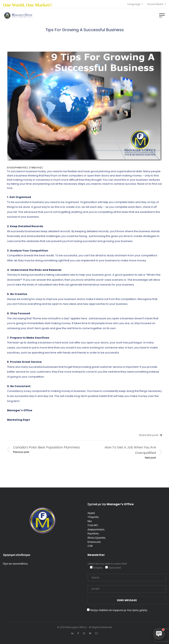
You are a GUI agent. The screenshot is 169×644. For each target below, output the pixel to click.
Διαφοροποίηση (96, 529)
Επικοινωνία (94, 542)
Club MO (93, 525)
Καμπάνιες (93, 533)
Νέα (90, 521)
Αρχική (91, 513)
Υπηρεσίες (93, 517)
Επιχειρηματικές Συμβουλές (25, 168)
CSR (90, 546)
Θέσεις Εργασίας (96, 538)
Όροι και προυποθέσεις (15, 564)
